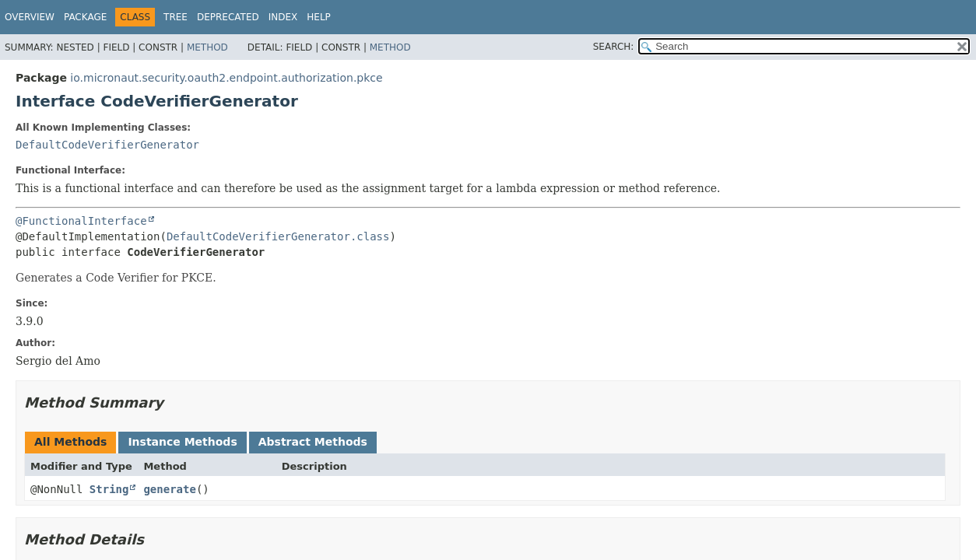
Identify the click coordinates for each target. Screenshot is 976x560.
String (109, 489)
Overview (30, 17)
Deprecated (228, 17)
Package (85, 17)
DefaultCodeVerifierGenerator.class (278, 236)
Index (283, 17)
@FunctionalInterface (81, 221)
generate (169, 489)
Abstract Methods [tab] (313, 442)
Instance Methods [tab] (182, 442)
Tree (176, 17)
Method (207, 47)
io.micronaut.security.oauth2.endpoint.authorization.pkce (226, 78)
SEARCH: (614, 47)
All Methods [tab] (70, 442)
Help (319, 17)
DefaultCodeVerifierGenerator (107, 145)
